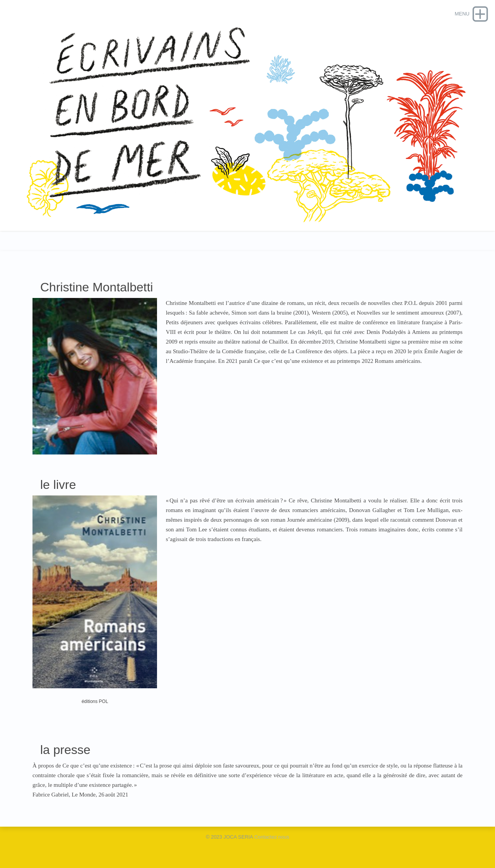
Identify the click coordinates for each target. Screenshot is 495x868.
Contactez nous (271, 837)
